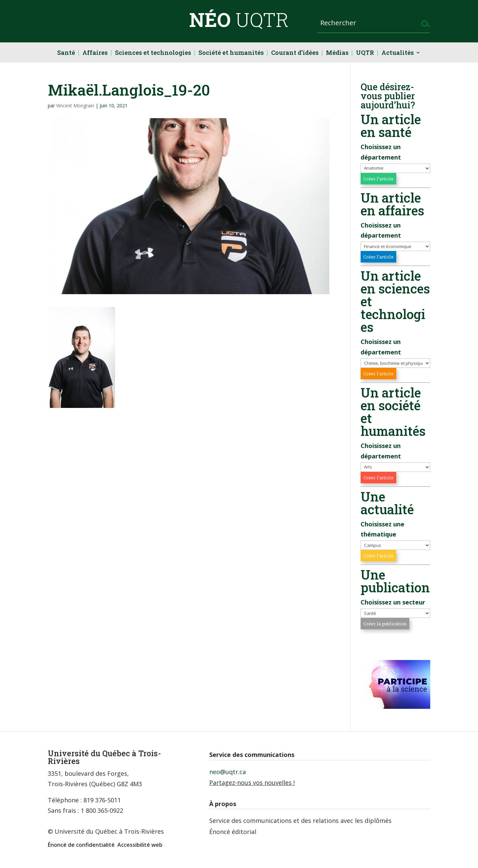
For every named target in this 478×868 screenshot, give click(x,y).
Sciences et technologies (153, 53)
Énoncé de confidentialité (81, 845)
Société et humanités (231, 53)
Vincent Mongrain (75, 106)
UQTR (365, 53)
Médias (337, 53)
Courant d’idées (295, 53)
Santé (66, 53)
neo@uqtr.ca (228, 772)
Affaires (95, 53)
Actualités (398, 53)
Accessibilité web (140, 845)
